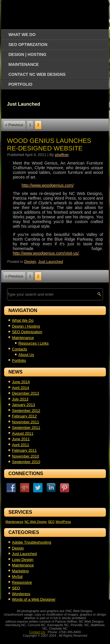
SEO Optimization (28, 44)
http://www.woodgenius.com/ (48, 185)
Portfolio (21, 84)
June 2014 (21, 382)
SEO (16, 588)
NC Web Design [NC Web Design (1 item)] (35, 522)
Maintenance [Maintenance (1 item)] (15, 522)
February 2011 (24, 450)
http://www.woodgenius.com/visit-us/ (46, 253)
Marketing (20, 571)
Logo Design (23, 560)
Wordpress (21, 594)
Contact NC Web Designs (37, 74)
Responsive (22, 582)
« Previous (14, 125)
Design (30, 262)
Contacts (20, 349)
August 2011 (23, 433)
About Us (26, 355)
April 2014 (21, 388)
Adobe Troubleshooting (32, 542)
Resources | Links (34, 343)
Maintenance (24, 64)
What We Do (22, 35)
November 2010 (26, 456)
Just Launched (51, 262)
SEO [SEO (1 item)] (51, 522)
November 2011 (26, 422)
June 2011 (21, 439)
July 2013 (20, 399)
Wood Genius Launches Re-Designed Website (49, 144)
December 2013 (26, 393)
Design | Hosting (27, 54)
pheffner (62, 155)
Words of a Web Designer (34, 599)
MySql (17, 577)
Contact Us (37, 632)
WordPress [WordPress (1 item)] (63, 522)
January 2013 (24, 405)
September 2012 (26, 411)
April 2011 (21, 445)
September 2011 (26, 428)
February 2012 (24, 416)
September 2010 (26, 462)
